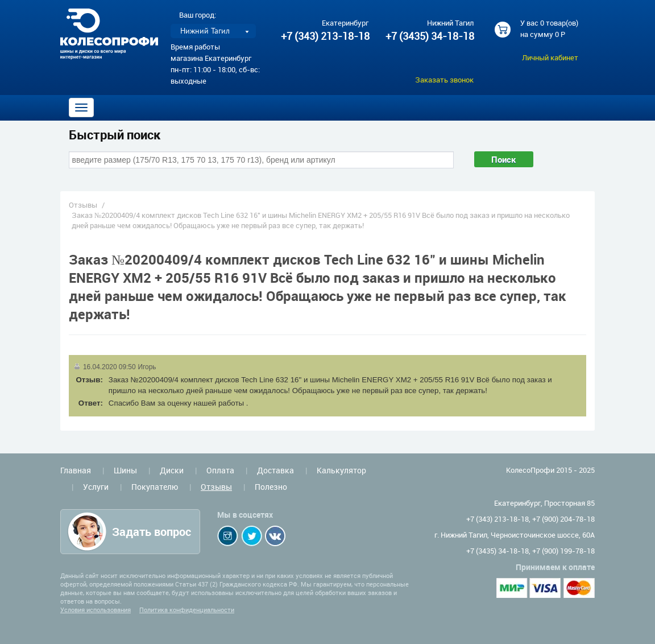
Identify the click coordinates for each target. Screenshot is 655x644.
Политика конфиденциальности (187, 610)
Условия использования (96, 610)
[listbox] (213, 31)
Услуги (96, 487)
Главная (76, 470)
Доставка (275, 470)
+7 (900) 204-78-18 (563, 519)
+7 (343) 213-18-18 (325, 36)
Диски (172, 470)
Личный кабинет (550, 57)
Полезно (271, 487)
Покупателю (155, 487)
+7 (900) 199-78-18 (563, 551)
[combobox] (261, 160)
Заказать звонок (444, 80)
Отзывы (83, 205)
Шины (125, 470)
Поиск (504, 159)
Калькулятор (341, 470)
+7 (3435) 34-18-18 (429, 36)
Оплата (220, 470)
